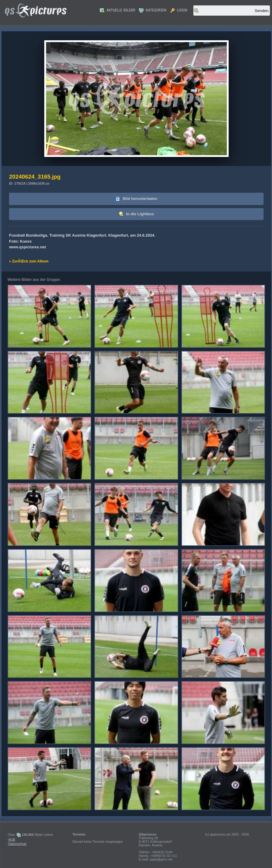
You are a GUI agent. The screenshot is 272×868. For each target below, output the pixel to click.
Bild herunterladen (136, 199)
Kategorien (153, 10)
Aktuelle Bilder (117, 10)
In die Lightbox (136, 214)
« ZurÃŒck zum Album (29, 261)
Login (179, 10)
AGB (12, 839)
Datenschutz (17, 844)
